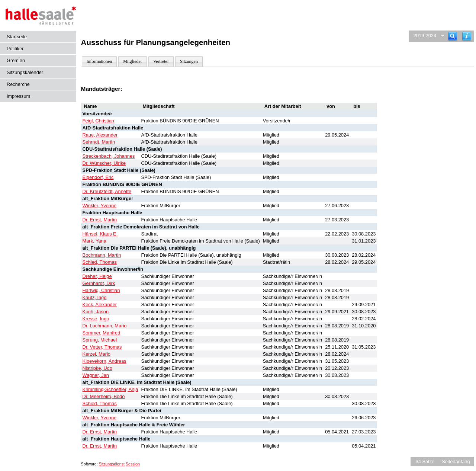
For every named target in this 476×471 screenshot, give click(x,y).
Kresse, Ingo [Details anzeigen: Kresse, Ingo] (96, 319)
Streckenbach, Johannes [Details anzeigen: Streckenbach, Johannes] (109, 156)
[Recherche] (453, 36)
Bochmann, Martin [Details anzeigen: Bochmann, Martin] (102, 255)
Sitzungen (189, 61)
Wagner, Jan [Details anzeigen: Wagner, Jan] (96, 375)
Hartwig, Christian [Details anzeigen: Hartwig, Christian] (101, 290)
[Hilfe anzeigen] (467, 36)
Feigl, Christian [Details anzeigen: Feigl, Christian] (98, 121)
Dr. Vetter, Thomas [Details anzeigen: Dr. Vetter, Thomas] (102, 347)
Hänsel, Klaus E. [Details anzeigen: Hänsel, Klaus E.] (100, 234)
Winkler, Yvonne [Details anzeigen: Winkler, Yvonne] (100, 206)
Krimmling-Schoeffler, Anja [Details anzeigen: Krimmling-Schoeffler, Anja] (110, 389)
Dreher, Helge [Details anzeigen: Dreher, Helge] (97, 276)
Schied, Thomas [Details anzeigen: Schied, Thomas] (100, 262)
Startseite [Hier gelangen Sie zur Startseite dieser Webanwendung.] (17, 37)
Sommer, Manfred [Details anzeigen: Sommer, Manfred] (102, 333)
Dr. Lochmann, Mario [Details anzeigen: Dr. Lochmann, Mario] (105, 326)
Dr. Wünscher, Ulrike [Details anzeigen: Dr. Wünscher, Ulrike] (104, 163)
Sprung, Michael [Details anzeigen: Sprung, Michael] (100, 340)
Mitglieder (133, 61)
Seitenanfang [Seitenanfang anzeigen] (456, 462)
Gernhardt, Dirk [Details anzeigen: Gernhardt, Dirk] (99, 283)
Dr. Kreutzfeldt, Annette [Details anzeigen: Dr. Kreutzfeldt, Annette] (107, 191)
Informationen (99, 61)
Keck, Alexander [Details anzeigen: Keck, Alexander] (100, 305)
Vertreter (161, 61)
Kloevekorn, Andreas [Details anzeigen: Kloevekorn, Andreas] (104, 361)
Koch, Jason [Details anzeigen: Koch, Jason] (96, 312)
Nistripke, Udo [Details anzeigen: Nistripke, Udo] (97, 368)
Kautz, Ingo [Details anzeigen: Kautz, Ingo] (95, 297)
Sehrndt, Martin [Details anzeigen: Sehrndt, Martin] (99, 142)
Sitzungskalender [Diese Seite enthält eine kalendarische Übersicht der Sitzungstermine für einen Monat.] (25, 72)
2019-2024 (425, 36)
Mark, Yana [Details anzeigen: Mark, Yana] (94, 241)
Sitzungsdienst (112, 464)
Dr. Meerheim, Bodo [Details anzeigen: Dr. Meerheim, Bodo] (104, 396)
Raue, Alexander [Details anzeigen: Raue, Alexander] (100, 135)
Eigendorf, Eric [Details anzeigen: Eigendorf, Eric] (98, 177)
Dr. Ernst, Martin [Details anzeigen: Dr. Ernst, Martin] (100, 220)
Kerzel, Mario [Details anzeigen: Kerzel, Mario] (97, 354)
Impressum (18, 96)
